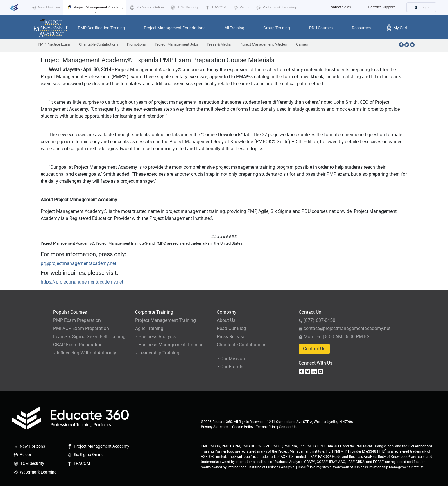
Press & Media (219, 44)
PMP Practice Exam (54, 44)
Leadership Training (157, 353)
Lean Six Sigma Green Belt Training (89, 337)
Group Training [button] (277, 28)
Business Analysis (155, 337)
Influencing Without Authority (85, 353)
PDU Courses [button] (321, 28)
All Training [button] (234, 28)
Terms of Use (266, 427)
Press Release (231, 337)
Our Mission (231, 359)
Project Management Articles (263, 44)
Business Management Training (169, 345)
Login (421, 7)
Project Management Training (165, 320)
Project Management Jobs (176, 44)
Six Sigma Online (146, 7)
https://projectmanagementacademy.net (82, 282)
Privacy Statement (215, 427)
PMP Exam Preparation (77, 320)
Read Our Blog (231, 328)
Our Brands (230, 367)
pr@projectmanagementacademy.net (78, 263)
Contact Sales (340, 7)
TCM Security (184, 8)
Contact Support (382, 7)
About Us (226, 320)
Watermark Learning (276, 7)
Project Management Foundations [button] (175, 28)
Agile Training (149, 328)
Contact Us (314, 349)
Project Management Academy (95, 7)
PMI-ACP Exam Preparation (81, 328)
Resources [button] (361, 28)
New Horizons (45, 7)
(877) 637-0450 (317, 320)
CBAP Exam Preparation (78, 345)
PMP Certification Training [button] (101, 28)
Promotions (136, 44)
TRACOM (216, 7)
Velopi (241, 7)
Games (302, 44)
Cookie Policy (243, 427)
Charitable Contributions (99, 44)
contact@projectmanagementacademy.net (345, 328)
